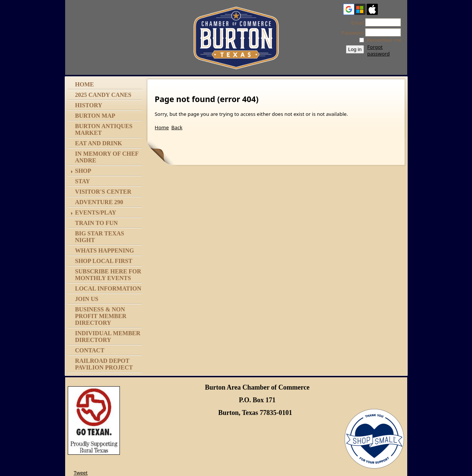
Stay (83, 181)
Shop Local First (104, 261)
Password (350, 33)
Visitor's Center (103, 192)
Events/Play (96, 212)
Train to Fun (97, 223)
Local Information (108, 288)
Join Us (87, 299)
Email (355, 23)
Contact (90, 350)
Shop (83, 171)
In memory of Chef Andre (107, 157)
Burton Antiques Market (104, 129)
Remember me (384, 40)
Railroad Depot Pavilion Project (104, 364)
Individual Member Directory (108, 337)
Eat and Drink (99, 143)
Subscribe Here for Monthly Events (108, 275)
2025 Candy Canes (103, 95)
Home (85, 84)
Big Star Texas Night (100, 237)
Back (177, 127)
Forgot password (379, 50)
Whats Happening (105, 250)
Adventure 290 (99, 202)
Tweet (81, 473)
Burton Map (95, 116)
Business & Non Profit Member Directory (101, 316)
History (89, 105)
